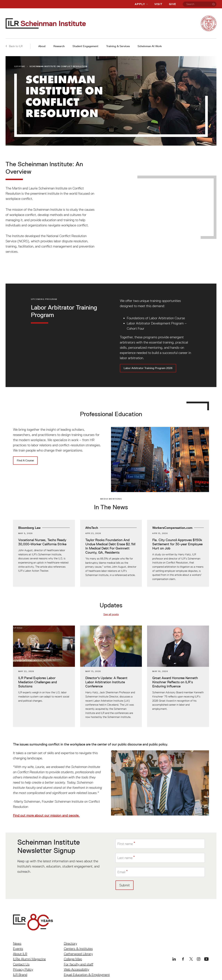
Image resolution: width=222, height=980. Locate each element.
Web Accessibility (76, 969)
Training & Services (118, 46)
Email (121, 872)
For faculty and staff (79, 964)
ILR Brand (20, 975)
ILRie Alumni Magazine (29, 959)
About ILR (20, 954)
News (17, 943)
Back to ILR (14, 46)
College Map (73, 959)
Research (59, 46)
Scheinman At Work (150, 46)
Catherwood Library (78, 954)
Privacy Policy (23, 969)
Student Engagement (85, 46)
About (42, 46)
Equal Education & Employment (87, 975)
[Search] (214, 4)
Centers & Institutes (78, 949)
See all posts (111, 614)
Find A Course (25, 460)
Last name (125, 858)
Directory (70, 943)
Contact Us (21, 964)
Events (18, 949)
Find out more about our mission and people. (46, 815)
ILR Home (20, 66)
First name (125, 844)
